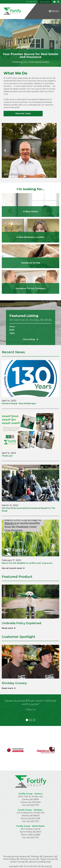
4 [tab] (54, 23)
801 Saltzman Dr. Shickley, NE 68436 (31, 320)
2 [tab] (47, 23)
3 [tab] (50, 23)
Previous (5, 150)
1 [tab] (43, 23)
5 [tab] (57, 23)
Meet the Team (23, 114)
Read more (9, 628)
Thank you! (7, 456)
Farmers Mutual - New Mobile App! (19, 403)
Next (54, 150)
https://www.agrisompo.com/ (15, 748)
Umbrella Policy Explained (22, 623)
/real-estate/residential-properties (30, 205)
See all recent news (13, 568)
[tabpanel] (30, 43)
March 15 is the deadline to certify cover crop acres (27, 563)
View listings (30, 339)
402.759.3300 (31, 2)
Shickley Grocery (14, 683)
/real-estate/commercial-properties (30, 231)
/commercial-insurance (30, 282)
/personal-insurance (30, 256)
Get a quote (45, 2)
